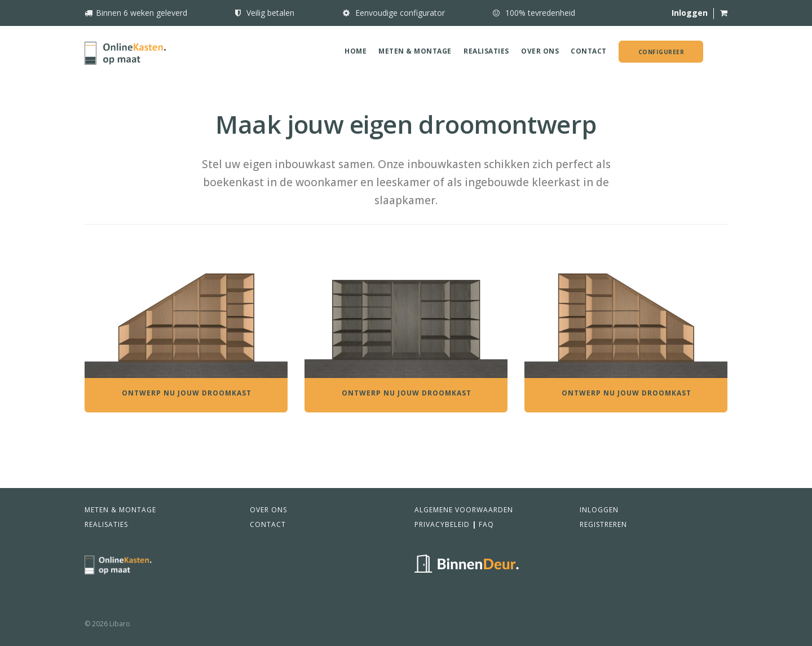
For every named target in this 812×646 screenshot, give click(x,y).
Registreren (603, 524)
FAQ (486, 524)
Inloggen (599, 510)
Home (356, 51)
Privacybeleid (442, 524)
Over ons (540, 51)
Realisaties (486, 51)
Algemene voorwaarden (464, 510)
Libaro (120, 624)
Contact (589, 51)
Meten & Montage (415, 51)
